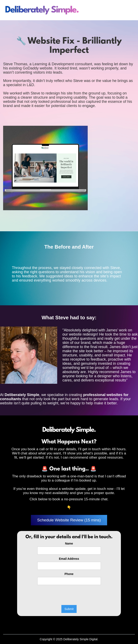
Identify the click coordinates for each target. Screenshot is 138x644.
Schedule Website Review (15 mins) (69, 520)
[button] (129, 10)
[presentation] (69, 595)
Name (69, 543)
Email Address (69, 559)
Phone (69, 574)
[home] (42, 10)
